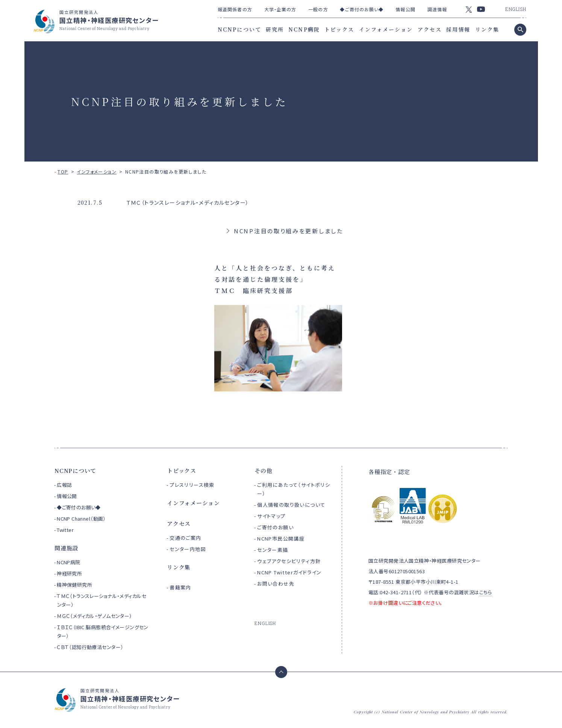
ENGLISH (516, 9)
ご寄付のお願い (275, 527)
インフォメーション (386, 29)
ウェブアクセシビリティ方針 (289, 561)
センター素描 (273, 550)
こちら (486, 592)
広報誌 (64, 485)
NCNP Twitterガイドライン (289, 572)
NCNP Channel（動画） (81, 519)
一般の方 (318, 9)
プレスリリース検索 (192, 485)
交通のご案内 (185, 538)
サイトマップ (271, 516)
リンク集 (487, 29)
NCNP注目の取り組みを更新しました (289, 231)
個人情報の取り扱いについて (291, 505)
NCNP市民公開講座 (281, 538)
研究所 (275, 29)
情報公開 (405, 9)
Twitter (65, 530)
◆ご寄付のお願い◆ (362, 9)
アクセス (430, 29)
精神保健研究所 (74, 585)
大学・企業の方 (280, 9)
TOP (63, 171)
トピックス (339, 29)
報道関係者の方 (235, 9)
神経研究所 (69, 573)
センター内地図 (188, 549)
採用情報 (458, 29)
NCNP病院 (304, 29)
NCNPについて (239, 29)
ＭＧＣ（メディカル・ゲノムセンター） (95, 616)
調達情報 (437, 9)
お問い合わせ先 (276, 584)
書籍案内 (180, 587)
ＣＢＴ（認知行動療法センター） (90, 647)
